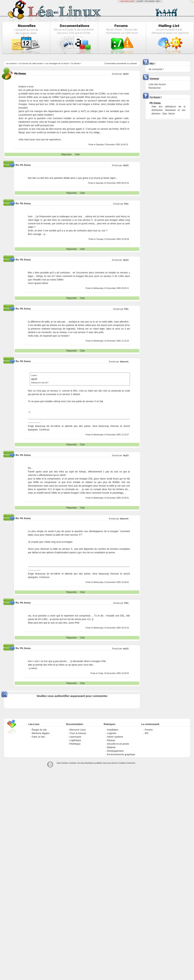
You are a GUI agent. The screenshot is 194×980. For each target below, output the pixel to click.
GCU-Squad (149, 1)
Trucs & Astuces (78, 733)
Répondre (67, 154)
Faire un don (38, 737)
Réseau (111, 740)
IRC (147, 733)
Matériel (111, 747)
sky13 (126, 74)
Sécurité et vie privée (118, 744)
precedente (121, 63)
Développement (115, 751)
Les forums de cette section (31, 63)
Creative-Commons (127, 763)
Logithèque (75, 740)
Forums (149, 730)
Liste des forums (157, 84)
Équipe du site (39, 730)
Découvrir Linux (78, 730)
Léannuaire (75, 737)
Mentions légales (41, 733)
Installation (113, 730)
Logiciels (112, 733)
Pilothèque (75, 744)
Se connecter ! (156, 69)
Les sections (11, 63)
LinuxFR (140, 1)
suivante (133, 63)
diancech (124, 362)
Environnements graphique (121, 754)
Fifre (126, 204)
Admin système (115, 737)
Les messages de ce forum (57, 63)
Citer (77, 154)
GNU (158, 1)
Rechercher (155, 88)
